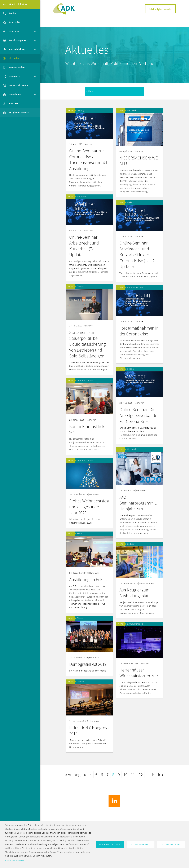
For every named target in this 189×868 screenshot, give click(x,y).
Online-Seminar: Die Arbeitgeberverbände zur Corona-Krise (88, 413)
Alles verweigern (141, 844)
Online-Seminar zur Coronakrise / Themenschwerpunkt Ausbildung (88, 160)
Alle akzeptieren (171, 844)
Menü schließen (13, 4)
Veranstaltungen (18, 85)
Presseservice (17, 67)
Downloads (15, 94)
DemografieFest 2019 (138, 658)
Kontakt (14, 103)
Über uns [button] (14, 31)
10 (126, 774)
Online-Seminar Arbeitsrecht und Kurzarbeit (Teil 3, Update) (135, 246)
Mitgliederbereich (15, 113)
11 (134, 774)
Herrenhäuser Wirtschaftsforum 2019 (89, 674)
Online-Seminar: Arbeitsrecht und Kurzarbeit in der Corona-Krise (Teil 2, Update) (87, 251)
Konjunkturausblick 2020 (137, 427)
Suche (8, 13)
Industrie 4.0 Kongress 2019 (139, 732)
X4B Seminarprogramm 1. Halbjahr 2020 (88, 503)
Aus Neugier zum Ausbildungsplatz (85, 591)
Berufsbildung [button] (17, 49)
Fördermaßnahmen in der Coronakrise (89, 327)
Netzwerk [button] (14, 76)
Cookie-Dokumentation (15, 861)
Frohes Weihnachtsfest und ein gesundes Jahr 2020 (140, 501)
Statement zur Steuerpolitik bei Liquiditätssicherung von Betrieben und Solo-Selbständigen (138, 340)
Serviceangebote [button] (18, 40)
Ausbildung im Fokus (138, 574)
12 (142, 774)
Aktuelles (14, 58)
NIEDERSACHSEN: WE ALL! (139, 161)
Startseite (15, 22)
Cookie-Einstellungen (110, 844)
